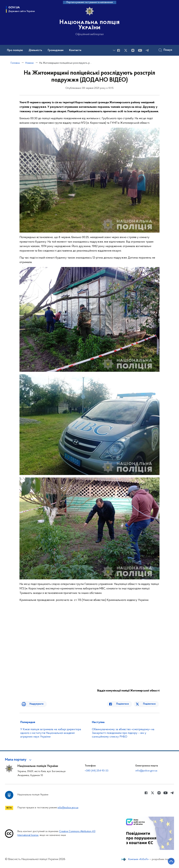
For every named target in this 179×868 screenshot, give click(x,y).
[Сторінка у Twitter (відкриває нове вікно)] (126, 50)
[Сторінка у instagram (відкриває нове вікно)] (133, 50)
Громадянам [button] (56, 50)
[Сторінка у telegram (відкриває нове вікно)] (147, 50)
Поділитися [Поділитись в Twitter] (150, 704)
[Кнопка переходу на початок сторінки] (167, 861)
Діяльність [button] (35, 50)
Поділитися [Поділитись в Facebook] (126, 704)
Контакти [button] (75, 50)
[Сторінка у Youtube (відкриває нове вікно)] (140, 50)
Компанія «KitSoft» (139, 859)
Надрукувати (33, 704)
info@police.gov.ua (146, 771)
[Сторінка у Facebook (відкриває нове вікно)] (119, 50)
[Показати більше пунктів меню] (114, 50)
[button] (19, 760)
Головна (15, 63)
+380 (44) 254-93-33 (97, 771)
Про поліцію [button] (15, 50)
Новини (29, 63)
